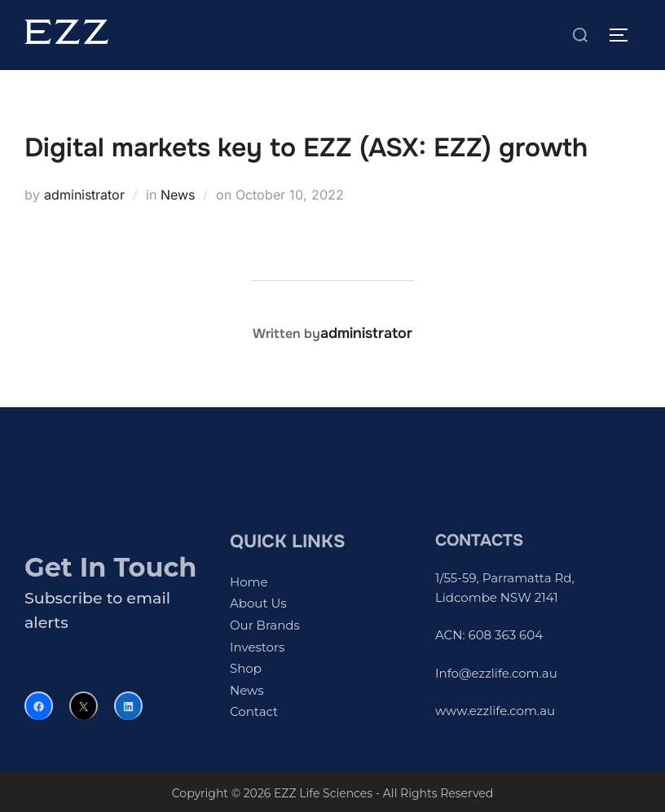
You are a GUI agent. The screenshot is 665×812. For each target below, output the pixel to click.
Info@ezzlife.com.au (496, 673)
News (178, 195)
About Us (258, 603)
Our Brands (265, 625)
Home (249, 582)
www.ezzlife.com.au (495, 711)
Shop (246, 668)
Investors (257, 647)
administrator (84, 195)
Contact (254, 711)
